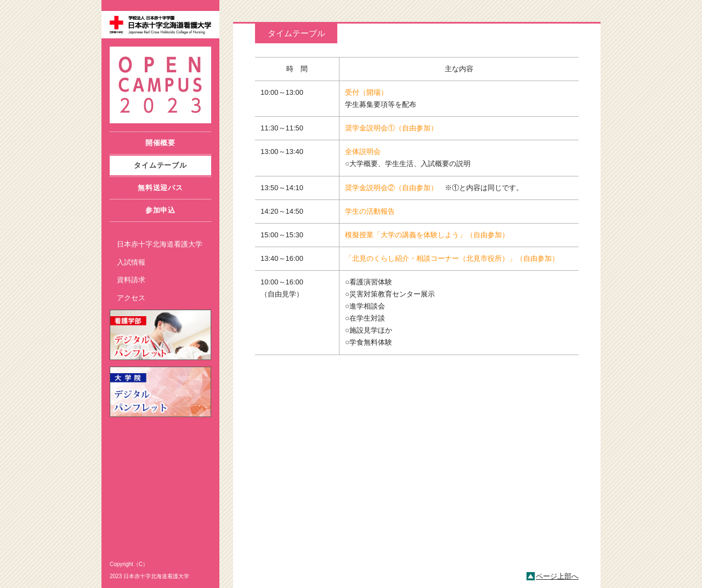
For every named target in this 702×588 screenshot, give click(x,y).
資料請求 (131, 280)
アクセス (131, 298)
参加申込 (160, 210)
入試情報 (131, 262)
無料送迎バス (160, 188)
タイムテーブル (160, 165)
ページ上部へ (557, 576)
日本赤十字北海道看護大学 (160, 244)
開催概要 (160, 143)
